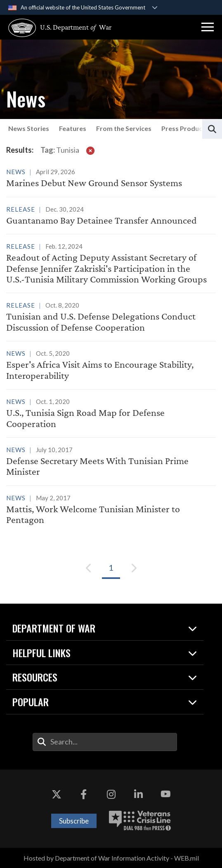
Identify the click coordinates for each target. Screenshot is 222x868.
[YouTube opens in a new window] (165, 794)
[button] (208, 27)
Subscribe (74, 821)
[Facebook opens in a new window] (84, 794)
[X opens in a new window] (57, 794)
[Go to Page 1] (111, 568)
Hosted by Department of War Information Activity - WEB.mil (111, 858)
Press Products (185, 128)
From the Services (124, 128)
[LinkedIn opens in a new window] (138, 794)
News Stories (29, 128)
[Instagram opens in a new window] (111, 794)
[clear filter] (90, 150)
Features (73, 128)
